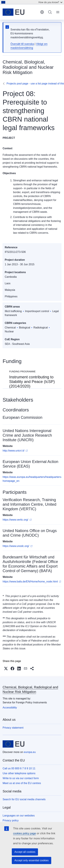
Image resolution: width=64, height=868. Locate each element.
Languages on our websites (19, 816)
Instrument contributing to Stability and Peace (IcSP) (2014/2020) (32, 382)
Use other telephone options (19, 773)
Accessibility (10, 708)
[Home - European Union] (20, 12)
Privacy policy (11, 820)
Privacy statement (13, 728)
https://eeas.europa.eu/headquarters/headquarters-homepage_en (32, 479)
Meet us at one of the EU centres (22, 783)
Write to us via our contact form (21, 778)
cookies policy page (25, 833)
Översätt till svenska (22, 44)
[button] (6, 669)
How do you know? (50, 2)
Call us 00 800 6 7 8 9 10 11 (19, 768)
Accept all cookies (25, 852)
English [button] (42, 12)
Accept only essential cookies (32, 860)
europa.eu (30, 752)
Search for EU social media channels (24, 799)
